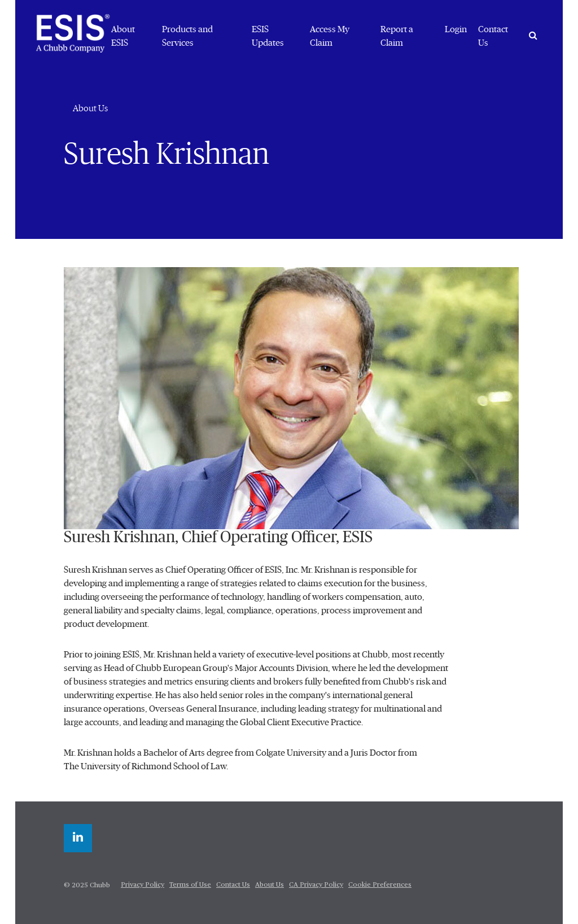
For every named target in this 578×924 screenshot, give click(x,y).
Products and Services (187, 36)
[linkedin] (78, 838)
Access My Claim (330, 36)
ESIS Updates (268, 36)
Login (456, 29)
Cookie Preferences (380, 885)
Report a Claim (397, 36)
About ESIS (123, 36)
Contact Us (493, 36)
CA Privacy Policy (316, 885)
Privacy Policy (143, 885)
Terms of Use (190, 885)
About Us (90, 108)
